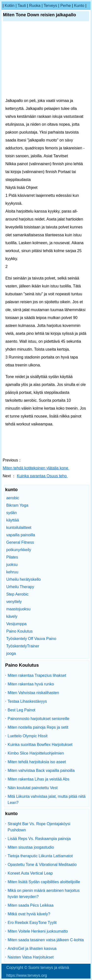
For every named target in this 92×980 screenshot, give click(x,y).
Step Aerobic (17, 594)
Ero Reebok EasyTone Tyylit (32, 923)
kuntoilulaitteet (19, 528)
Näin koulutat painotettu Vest (33, 788)
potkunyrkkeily (19, 550)
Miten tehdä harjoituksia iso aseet (37, 762)
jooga (11, 653)
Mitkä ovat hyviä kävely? (29, 914)
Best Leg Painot (21, 710)
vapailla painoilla (20, 535)
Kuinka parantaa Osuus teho (42, 476)
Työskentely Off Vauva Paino (31, 639)
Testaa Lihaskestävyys (27, 701)
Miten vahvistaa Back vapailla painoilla (41, 770)
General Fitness (20, 542)
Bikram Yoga (17, 505)
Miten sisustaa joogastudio (31, 847)
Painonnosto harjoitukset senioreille (39, 719)
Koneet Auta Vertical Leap (30, 873)
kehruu (12, 572)
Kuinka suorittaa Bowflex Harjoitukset (40, 745)
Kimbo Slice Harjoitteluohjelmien (36, 753)
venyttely (14, 602)
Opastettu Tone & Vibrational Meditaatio (42, 865)
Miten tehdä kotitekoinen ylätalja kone (36, 468)
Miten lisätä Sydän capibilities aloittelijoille (44, 882)
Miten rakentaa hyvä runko (31, 684)
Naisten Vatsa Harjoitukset (31, 957)
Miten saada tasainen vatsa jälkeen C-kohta (46, 940)
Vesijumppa (16, 624)
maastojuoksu (18, 609)
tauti (22, 6)
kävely (12, 616)
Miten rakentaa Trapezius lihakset (37, 675)
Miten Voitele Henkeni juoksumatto (38, 931)
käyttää (13, 520)
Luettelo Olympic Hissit (28, 736)
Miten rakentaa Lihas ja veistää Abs (39, 779)
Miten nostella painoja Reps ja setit (38, 727)
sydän (11, 513)
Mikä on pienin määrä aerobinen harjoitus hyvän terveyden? (44, 894)
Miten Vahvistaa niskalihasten (33, 693)
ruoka (35, 6)
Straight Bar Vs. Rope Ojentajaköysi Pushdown (39, 827)
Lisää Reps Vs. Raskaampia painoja (39, 839)
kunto (79, 6)
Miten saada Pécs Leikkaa (31, 905)
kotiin (10, 6)
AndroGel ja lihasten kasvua (32, 949)
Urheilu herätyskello (23, 579)
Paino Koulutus (19, 631)
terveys (50, 6)
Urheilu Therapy (20, 587)
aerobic (13, 498)
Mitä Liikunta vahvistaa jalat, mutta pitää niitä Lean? (47, 800)
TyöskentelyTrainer (23, 646)
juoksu (12, 565)
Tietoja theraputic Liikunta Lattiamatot (40, 856)
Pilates (12, 557)
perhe (66, 6)
